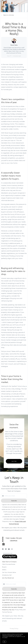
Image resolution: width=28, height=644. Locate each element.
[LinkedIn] (6, 549)
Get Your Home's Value (9, 572)
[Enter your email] (15, 496)
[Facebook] (3, 549)
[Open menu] (26, 3)
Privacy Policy (14, 629)
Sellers (4, 570)
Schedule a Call (7, 575)
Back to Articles (9, 15)
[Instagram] (12, 549)
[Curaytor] (10, 558)
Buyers (4, 567)
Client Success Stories (9, 564)
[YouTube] (9, 549)
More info (10, 638)
